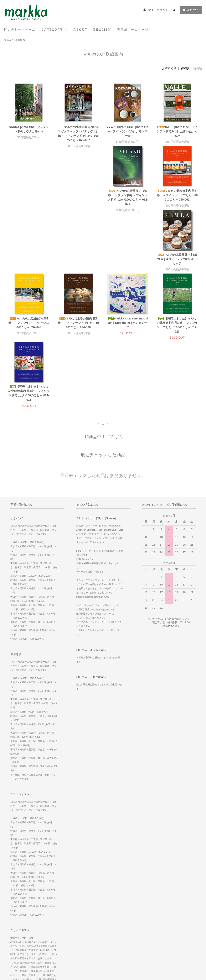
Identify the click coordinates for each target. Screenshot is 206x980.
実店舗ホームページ (133, 30)
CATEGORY (54, 30)
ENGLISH (102, 30)
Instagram (144, 945)
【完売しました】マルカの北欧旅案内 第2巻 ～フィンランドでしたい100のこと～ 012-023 (128, 270)
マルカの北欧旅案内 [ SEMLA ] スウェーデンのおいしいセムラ (128, 200)
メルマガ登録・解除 (83, 921)
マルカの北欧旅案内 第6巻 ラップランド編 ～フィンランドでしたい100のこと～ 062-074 (29, 202)
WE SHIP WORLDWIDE (153, 916)
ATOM (84, 927)
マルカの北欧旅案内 (14, 40)
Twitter (142, 950)
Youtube (143, 956)
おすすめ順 (169, 68)
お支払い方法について (19, 921)
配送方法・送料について (20, 927)
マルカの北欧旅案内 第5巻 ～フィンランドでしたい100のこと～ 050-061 (78, 200)
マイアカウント (158, 10)
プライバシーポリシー (19, 939)
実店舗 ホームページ (150, 921)
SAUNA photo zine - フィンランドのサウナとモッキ (29, 129)
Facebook (144, 939)
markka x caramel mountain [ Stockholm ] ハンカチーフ (78, 268)
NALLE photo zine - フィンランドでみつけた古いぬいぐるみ (177, 131)
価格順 (185, 68)
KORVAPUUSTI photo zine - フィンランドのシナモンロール (128, 131)
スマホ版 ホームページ (151, 927)
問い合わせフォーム (20, 30)
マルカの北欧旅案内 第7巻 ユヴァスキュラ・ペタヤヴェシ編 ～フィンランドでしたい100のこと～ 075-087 (78, 134)
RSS (75, 927)
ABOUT (80, 30)
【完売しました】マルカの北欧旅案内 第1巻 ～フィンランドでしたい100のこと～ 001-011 (177, 270)
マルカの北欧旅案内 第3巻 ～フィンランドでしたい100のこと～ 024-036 (29, 268)
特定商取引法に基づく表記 (21, 933)
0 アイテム (190, 10)
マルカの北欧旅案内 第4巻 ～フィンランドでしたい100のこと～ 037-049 (177, 200)
